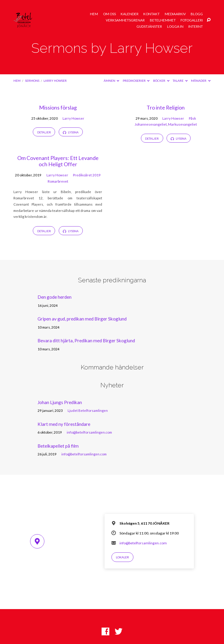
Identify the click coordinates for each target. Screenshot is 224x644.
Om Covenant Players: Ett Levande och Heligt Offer (58, 161)
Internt (196, 27)
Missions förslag (58, 107)
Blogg (197, 14)
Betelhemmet (163, 20)
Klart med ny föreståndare (64, 424)
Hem (94, 14)
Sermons (32, 81)
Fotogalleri (192, 20)
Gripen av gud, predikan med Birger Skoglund (82, 319)
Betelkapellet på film (58, 446)
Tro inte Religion (166, 107)
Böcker (161, 81)
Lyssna (71, 132)
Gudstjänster (149, 27)
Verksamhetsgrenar (125, 20)
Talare (180, 81)
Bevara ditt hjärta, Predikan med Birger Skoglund (86, 341)
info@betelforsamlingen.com (89, 432)
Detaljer (44, 132)
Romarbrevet (58, 181)
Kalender (130, 14)
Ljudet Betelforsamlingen (88, 410)
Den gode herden (55, 297)
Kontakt (151, 14)
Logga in (175, 27)
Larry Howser (55, 81)
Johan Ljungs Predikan (60, 402)
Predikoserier (136, 81)
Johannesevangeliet (151, 124)
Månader (201, 81)
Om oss (109, 14)
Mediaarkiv (175, 14)
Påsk (192, 118)
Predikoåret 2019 (87, 175)
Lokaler (122, 557)
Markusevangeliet (182, 124)
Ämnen (112, 81)
